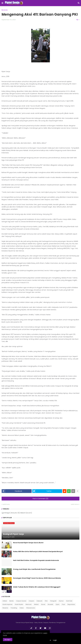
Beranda (5, 10)
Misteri (36, 604)
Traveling (14, 608)
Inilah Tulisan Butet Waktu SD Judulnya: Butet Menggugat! (37, 587)
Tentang (34, 640)
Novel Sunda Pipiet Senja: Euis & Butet (28, 543)
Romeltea (44, 637)
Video (22, 608)
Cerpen (31, 601)
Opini (57, 604)
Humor (61, 601)
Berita (11, 601)
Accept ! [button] (8, 639)
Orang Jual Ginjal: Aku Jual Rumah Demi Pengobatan (34, 569)
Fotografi (53, 601)
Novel (43, 604)
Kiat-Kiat (69, 601)
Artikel (5, 601)
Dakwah (39, 601)
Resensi (5, 608)
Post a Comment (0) (40, 499)
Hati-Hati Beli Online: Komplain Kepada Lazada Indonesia (36, 560)
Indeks (49, 640)
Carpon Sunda (21, 601)
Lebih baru (6, 504)
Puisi (63, 604)
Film (46, 601)
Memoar (29, 604)
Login (55, 640)
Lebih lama (75, 504)
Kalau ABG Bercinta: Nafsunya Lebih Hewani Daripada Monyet (38, 552)
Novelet (50, 604)
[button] (2, 3)
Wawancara (31, 608)
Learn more (21, 635)
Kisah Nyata (19, 604)
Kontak (42, 640)
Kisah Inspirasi (7, 604)
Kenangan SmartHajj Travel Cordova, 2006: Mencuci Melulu (37, 578)
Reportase (71, 604)
